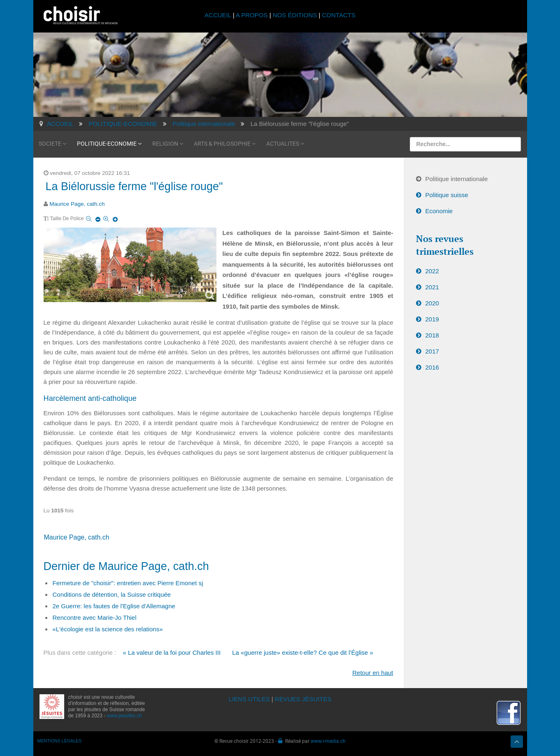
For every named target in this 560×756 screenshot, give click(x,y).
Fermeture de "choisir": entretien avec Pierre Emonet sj (128, 583)
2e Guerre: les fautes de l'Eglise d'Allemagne (114, 606)
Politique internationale (457, 179)
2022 (432, 271)
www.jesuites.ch (124, 716)
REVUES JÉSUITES (303, 699)
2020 (432, 303)
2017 (432, 351)
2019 (432, 319)
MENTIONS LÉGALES (60, 741)
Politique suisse (447, 195)
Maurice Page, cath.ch (77, 204)
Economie (439, 211)
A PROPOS (252, 15)
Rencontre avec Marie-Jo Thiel (95, 618)
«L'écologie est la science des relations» (108, 629)
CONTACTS (339, 15)
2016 (432, 367)
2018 (432, 335)
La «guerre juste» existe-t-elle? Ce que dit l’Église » (303, 652)
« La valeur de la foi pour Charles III (172, 652)
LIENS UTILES (249, 699)
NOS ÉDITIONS (295, 15)
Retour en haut (373, 673)
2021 (432, 287)
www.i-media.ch (328, 741)
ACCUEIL (219, 15)
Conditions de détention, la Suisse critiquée (112, 594)
